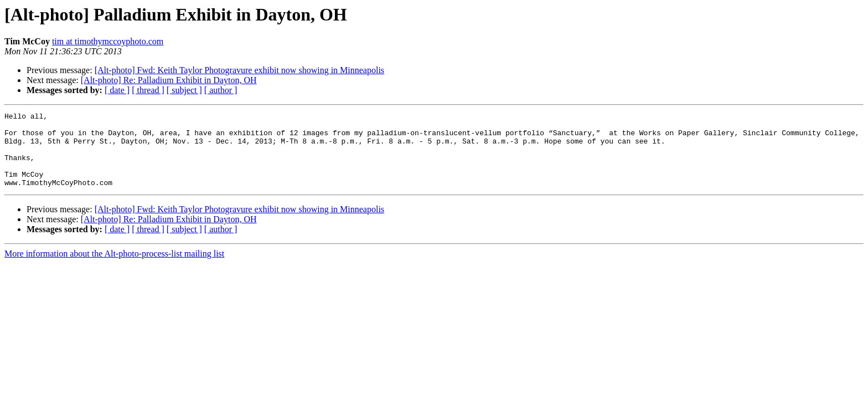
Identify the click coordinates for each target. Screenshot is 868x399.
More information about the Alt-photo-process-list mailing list (114, 268)
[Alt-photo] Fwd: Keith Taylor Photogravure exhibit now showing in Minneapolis (239, 70)
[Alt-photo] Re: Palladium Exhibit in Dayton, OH (169, 80)
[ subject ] (184, 90)
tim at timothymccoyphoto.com (108, 41)
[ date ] (117, 90)
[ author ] (221, 90)
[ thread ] (148, 90)
